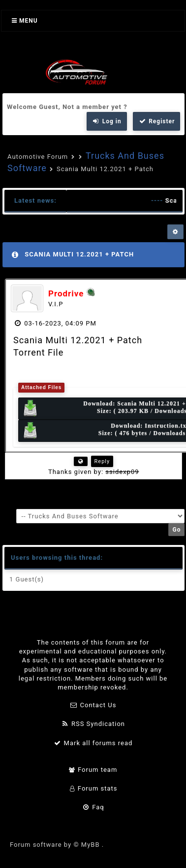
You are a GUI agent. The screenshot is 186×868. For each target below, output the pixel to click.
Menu (25, 21)
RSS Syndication (93, 724)
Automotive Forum (38, 157)
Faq (93, 807)
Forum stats (93, 788)
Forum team (93, 770)
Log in (107, 121)
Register (156, 121)
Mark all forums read (93, 743)
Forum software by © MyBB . (57, 845)
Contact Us (93, 705)
